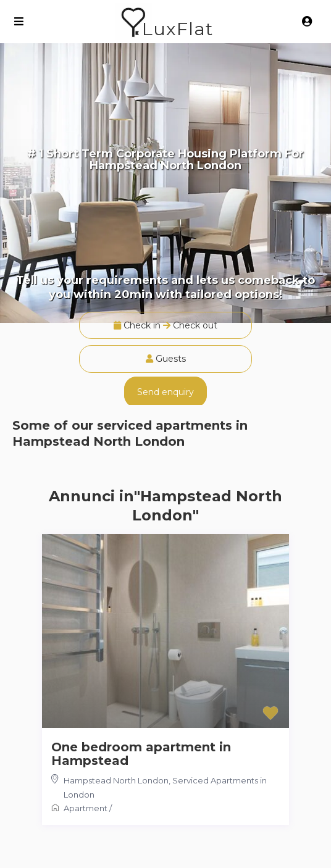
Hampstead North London (116, 780)
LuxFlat (178, 29)
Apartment (86, 808)
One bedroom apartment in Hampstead (141, 754)
